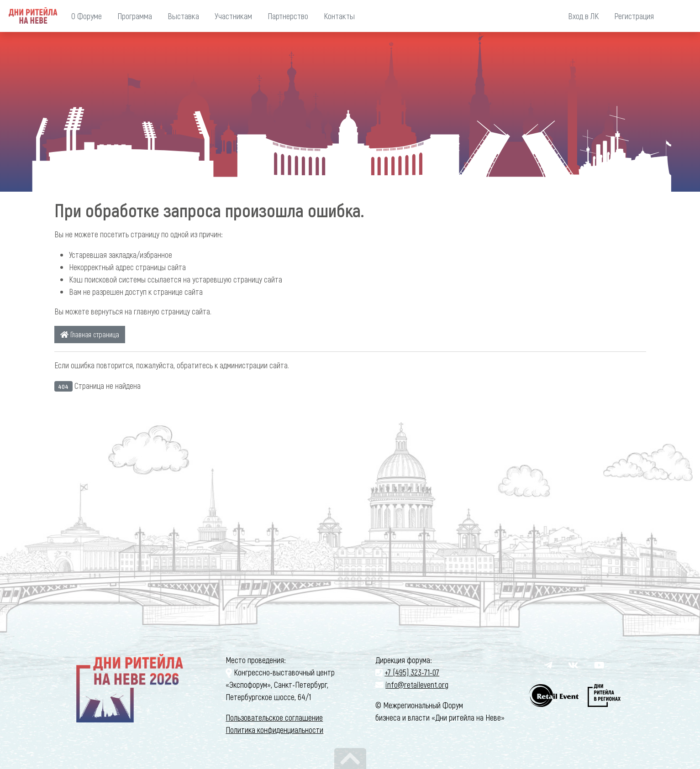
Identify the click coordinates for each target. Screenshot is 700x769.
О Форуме (87, 16)
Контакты (339, 16)
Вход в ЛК (583, 16)
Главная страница (90, 334)
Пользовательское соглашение (274, 717)
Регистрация (634, 16)
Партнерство (288, 16)
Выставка (183, 16)
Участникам (233, 16)
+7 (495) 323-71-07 (412, 672)
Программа (135, 16)
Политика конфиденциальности (274, 730)
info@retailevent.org (417, 685)
